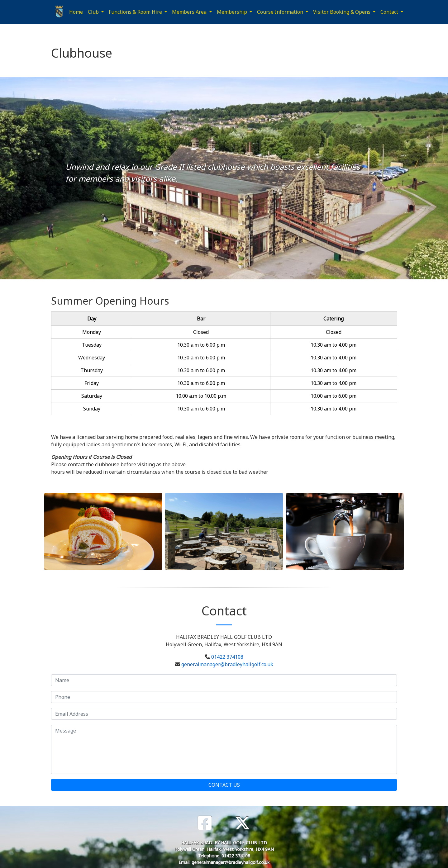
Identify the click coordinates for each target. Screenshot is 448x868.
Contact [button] (390, 12)
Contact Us (224, 785)
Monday (92, 332)
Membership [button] (233, 12)
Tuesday (92, 345)
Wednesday (92, 358)
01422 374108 (227, 657)
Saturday (92, 396)
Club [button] (94, 12)
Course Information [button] (281, 12)
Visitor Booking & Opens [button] (342, 12)
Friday (92, 383)
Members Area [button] (190, 12)
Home (76, 12)
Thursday (92, 370)
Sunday (92, 409)
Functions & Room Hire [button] (136, 12)
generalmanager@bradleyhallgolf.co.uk (227, 664)
